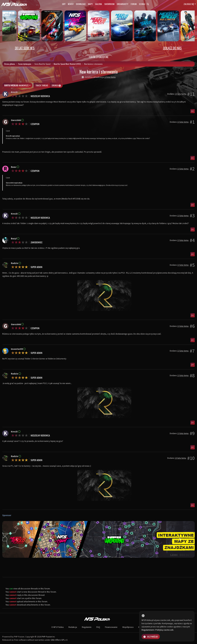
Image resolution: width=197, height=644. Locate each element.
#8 (192, 376)
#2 (192, 169)
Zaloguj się (189, 4)
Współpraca (128, 627)
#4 (192, 240)
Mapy (90, 4)
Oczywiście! (151, 637)
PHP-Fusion (47, 637)
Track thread (42, 85)
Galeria (98, 4)
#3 (192, 216)
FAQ (98, 627)
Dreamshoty (123, 4)
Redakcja (73, 627)
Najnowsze (16, 85)
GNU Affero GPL (58, 640)
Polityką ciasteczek (164, 630)
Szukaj (144, 4)
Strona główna (10, 64)
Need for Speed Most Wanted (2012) (67, 64)
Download (81, 4)
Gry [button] (64, 4)
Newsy (71, 4)
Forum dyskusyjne (25, 64)
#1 (192, 122)
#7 (192, 351)
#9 (192, 433)
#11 (191, 94)
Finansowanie (111, 627)
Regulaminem (148, 630)
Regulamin (87, 627)
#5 (192, 265)
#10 (191, 458)
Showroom (109, 4)
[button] (17, 539)
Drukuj (56, 85)
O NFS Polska (57, 627)
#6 (192, 326)
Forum (134, 4)
